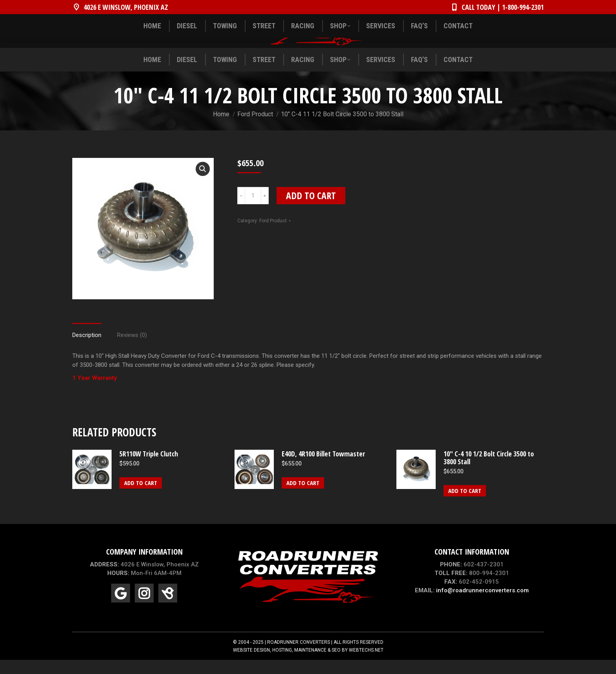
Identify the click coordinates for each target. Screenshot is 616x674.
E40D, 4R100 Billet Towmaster (323, 468)
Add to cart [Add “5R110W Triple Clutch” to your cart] (141, 497)
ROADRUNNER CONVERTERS (299, 656)
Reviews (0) (132, 349)
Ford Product (273, 235)
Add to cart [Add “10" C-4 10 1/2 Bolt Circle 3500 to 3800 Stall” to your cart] (465, 505)
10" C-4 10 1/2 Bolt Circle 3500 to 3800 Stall (489, 472)
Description (87, 349)
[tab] (87, 345)
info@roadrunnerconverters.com (482, 604)
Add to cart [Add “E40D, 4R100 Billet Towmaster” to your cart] (303, 497)
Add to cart (311, 210)
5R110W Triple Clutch (149, 468)
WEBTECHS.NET (366, 664)
